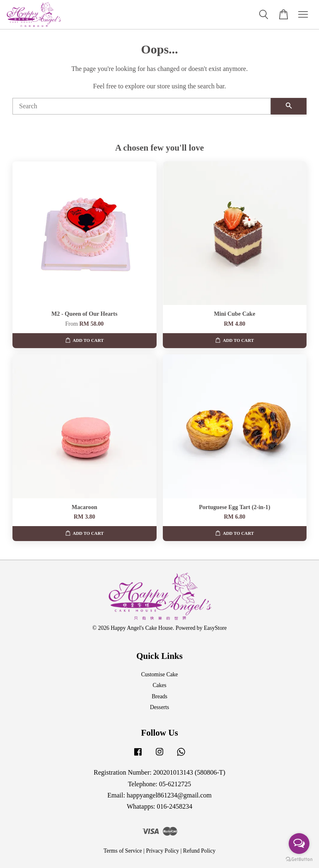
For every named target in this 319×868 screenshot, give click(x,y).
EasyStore (215, 628)
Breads (159, 696)
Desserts (159, 707)
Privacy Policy (162, 851)
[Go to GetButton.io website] (299, 859)
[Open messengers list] (299, 844)
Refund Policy (199, 851)
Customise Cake (160, 674)
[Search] (142, 106)
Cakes (159, 685)
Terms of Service (123, 851)
